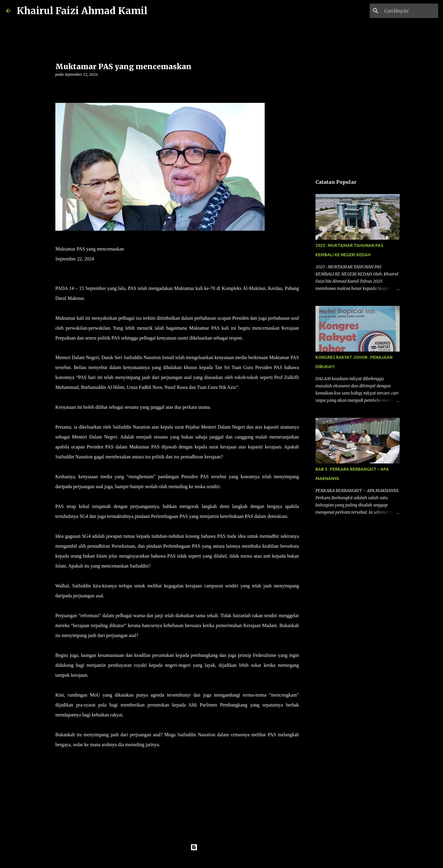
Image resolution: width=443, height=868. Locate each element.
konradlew (234, 860)
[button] (59, 87)
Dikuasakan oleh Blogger (221, 847)
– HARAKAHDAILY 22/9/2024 (192, 745)
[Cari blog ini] (407, 11)
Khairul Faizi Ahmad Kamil (82, 11)
